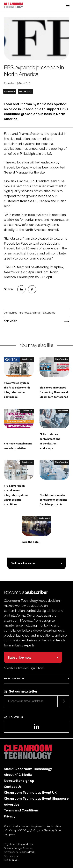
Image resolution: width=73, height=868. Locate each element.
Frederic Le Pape (16, 167)
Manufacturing (26, 91)
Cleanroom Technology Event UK (30, 793)
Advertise (12, 805)
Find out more (14, 679)
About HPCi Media (18, 775)
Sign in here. (37, 668)
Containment (10, 91)
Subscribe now (23, 563)
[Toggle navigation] (68, 5)
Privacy (10, 816)
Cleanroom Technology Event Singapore (36, 799)
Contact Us (13, 787)
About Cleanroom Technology (28, 769)
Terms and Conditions (21, 810)
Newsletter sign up (19, 781)
